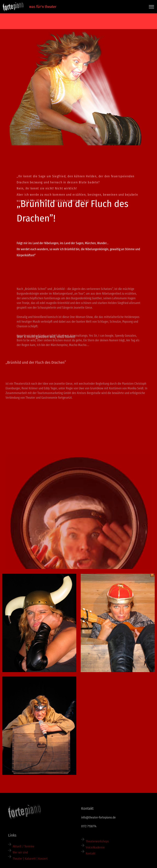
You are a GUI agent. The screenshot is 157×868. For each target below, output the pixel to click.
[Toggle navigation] (152, 7)
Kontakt (91, 860)
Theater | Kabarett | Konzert (31, 865)
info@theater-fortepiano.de (98, 820)
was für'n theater (41, 7)
